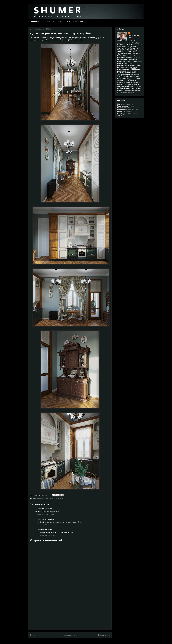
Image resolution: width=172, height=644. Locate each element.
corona (57, 498)
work (75, 21)
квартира (40, 498)
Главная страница (69, 635)
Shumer (38, 519)
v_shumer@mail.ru (130, 114)
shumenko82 (125, 108)
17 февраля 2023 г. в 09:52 (45, 525)
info (49, 21)
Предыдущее (104, 635)
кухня (46, 498)
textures (61, 21)
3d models (35, 21)
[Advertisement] (70, 613)
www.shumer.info (127, 104)
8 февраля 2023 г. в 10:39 (45, 514)
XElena (38, 509)
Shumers (129, 112)
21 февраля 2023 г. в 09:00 (45, 535)
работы (51, 498)
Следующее (35, 635)
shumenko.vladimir (132, 110)
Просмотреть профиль (126, 93)
